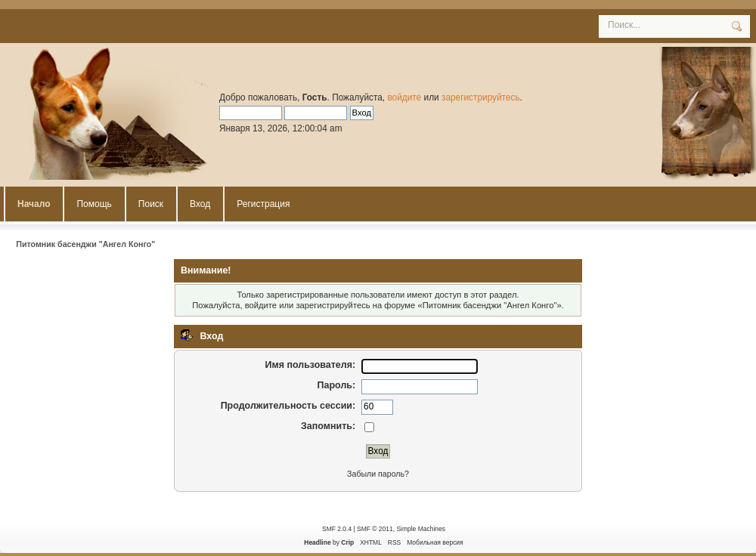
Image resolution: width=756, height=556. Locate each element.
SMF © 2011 (375, 529)
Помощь (94, 204)
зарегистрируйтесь (481, 97)
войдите (404, 97)
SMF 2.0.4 (337, 529)
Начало (34, 204)
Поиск (151, 204)
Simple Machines (420, 529)
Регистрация (263, 204)
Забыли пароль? (378, 474)
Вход (200, 204)
